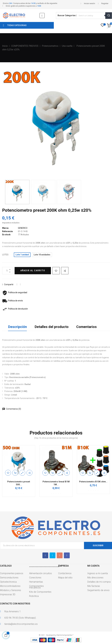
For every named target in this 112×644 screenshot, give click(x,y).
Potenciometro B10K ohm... (93, 482)
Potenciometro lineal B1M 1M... (56, 483)
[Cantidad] (7, 271)
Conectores (35, 578)
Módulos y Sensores (10, 590)
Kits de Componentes (40, 592)
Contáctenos (65, 573)
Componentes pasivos (12, 573)
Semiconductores (9, 578)
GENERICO (23, 228)
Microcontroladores (10, 586)
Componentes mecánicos (36, 587)
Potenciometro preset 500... (19, 483)
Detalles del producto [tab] (52, 327)
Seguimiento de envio (98, 590)
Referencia (7, 231)
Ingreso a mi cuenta (98, 573)
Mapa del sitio (65, 578)
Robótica (34, 596)
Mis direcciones (95, 578)
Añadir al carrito (33, 270)
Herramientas (36, 582)
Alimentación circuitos (40, 573)
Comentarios (86, 327)
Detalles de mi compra (99, 582)
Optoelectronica (8, 582)
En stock (6, 235)
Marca (5, 228)
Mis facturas (94, 586)
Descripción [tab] (17, 327)
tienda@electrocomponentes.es (21, 624)
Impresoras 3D (8, 594)
